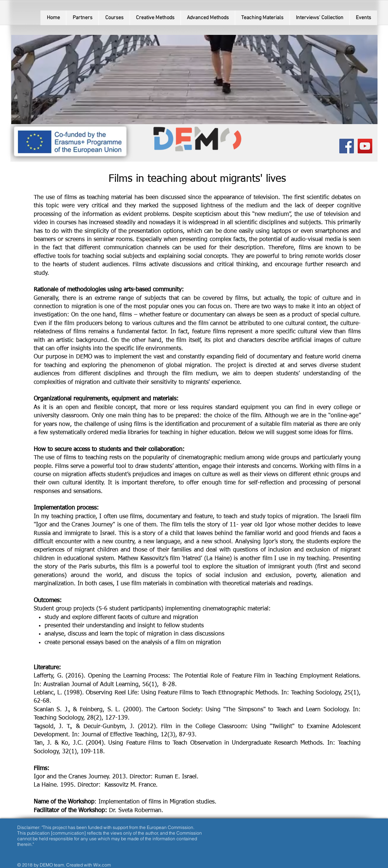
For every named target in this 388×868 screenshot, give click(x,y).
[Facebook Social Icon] (347, 146)
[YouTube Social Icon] (365, 146)
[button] (114, 18)
